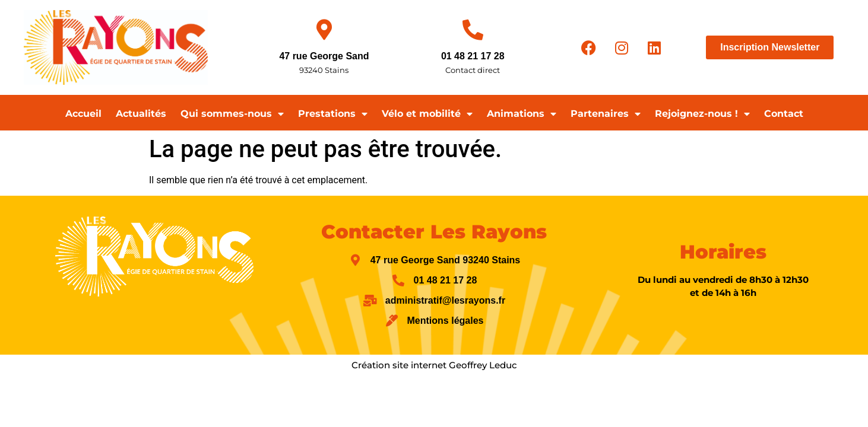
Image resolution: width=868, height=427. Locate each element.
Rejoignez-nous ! (702, 114)
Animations (522, 114)
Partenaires (606, 114)
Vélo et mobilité (427, 114)
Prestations (333, 114)
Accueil (83, 114)
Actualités (141, 114)
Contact (784, 114)
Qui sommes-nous (232, 114)
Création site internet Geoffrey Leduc (434, 365)
